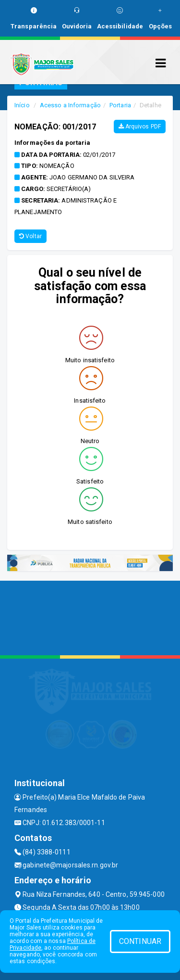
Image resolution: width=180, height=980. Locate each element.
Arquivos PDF (140, 127)
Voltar (30, 236)
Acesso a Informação (70, 105)
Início (22, 105)
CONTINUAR (140, 941)
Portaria (120, 105)
